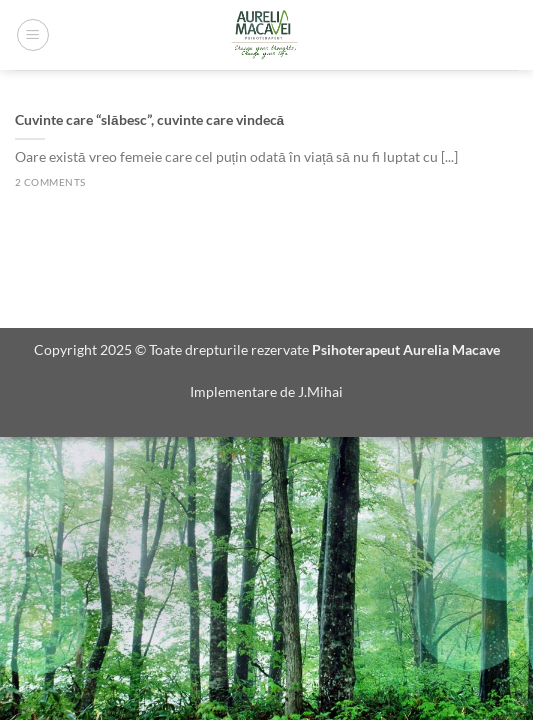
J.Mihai (320, 391)
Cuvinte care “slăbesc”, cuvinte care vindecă (149, 120)
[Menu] (33, 35)
